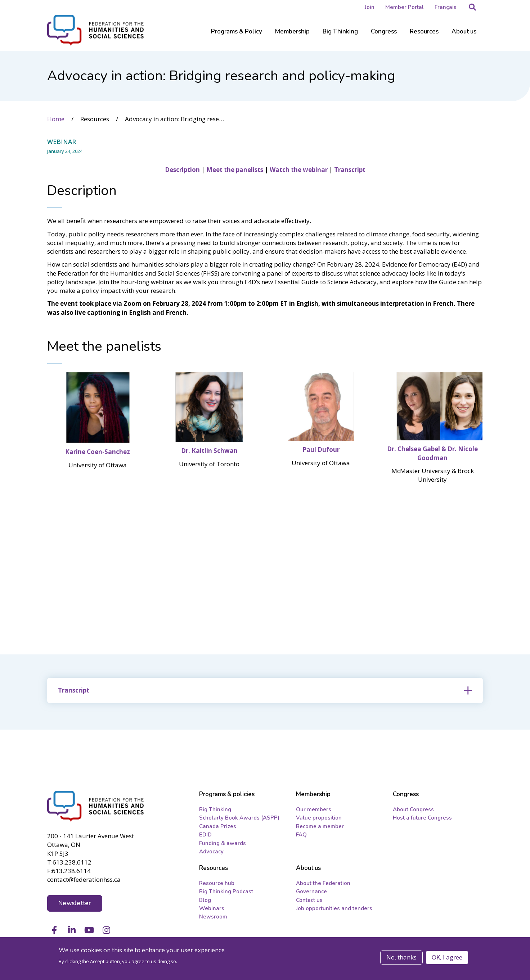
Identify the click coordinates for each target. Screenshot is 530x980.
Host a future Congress (422, 818)
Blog (205, 901)
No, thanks (401, 957)
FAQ (301, 835)
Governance (311, 892)
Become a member (320, 827)
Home (56, 119)
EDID (205, 835)
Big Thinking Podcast (226, 892)
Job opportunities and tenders (334, 909)
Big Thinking (215, 810)
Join (370, 7)
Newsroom (213, 918)
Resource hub (217, 884)
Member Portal (405, 7)
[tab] (265, 690)
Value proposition (319, 818)
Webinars (212, 909)
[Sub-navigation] (237, 36)
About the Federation (323, 884)
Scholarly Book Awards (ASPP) (239, 818)
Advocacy (211, 852)
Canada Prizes (218, 827)
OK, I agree (447, 957)
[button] (472, 7)
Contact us (309, 901)
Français (446, 7)
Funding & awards (223, 844)
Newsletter (75, 903)
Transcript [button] (74, 690)
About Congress (413, 810)
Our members (314, 810)
